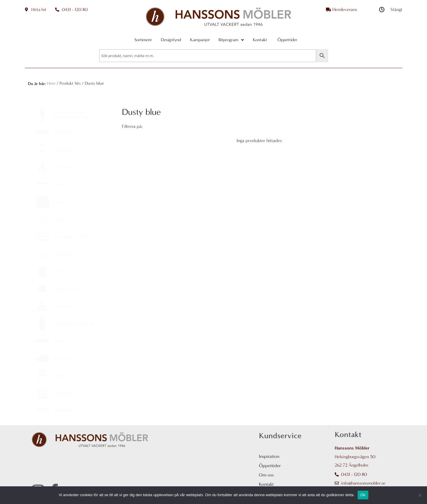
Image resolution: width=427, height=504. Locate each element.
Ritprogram (234, 40)
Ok (363, 495)
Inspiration (269, 456)
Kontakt (265, 40)
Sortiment (138, 40)
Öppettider (270, 466)
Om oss (266, 475)
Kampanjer (200, 40)
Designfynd (168, 40)
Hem (51, 83)
